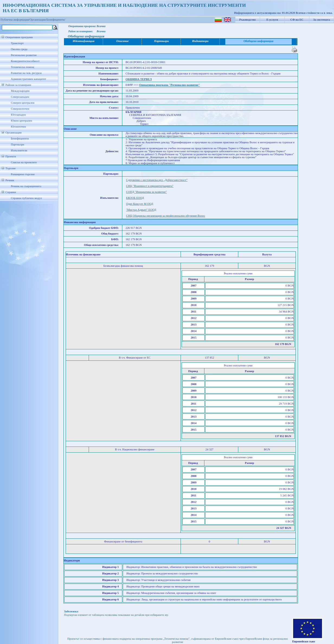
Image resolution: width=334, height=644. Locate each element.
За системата (322, 20)
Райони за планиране (18, 85)
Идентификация (83, 41)
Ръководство (248, 20)
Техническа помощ (23, 67)
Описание (123, 41)
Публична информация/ (15, 20)
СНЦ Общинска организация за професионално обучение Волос (166, 216)
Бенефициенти (20, 139)
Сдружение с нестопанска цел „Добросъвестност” (157, 180)
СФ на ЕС (297, 20)
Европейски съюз (304, 641)
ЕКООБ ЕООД (135, 198)
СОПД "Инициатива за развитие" (146, 192)
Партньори (17, 144)
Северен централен (23, 103)
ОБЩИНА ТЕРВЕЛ (139, 79)
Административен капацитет (28, 79)
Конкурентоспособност (25, 61)
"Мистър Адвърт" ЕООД (141, 210)
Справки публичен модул (26, 198)
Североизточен (20, 109)
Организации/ (38, 20)
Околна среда (19, 49)
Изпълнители (19, 150)
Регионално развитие (24, 55)
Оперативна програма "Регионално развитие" (170, 85)
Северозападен (20, 97)
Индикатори (200, 41)
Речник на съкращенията (26, 186)
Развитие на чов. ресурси (26, 73)
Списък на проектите (24, 162)
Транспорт (17, 43)
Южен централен (21, 121)
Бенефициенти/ (56, 20)
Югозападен (18, 115)
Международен (20, 91)
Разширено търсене (23, 174)
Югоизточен (18, 127)
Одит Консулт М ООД (140, 204)
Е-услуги (272, 20)
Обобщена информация (258, 41)
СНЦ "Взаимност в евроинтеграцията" (150, 186)
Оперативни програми (19, 37)
